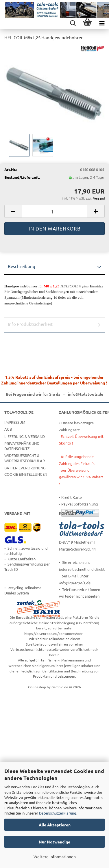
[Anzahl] (54, 211)
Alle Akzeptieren (55, 825)
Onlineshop (37, 687)
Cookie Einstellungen (26, 474)
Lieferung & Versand (25, 436)
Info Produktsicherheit (30, 324)
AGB (8, 429)
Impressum (15, 422)
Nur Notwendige (54, 842)
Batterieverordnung (25, 468)
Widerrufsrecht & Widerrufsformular (25, 458)
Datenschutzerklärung (58, 813)
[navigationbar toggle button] (102, 23)
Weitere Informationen (55, 856)
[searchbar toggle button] (73, 23)
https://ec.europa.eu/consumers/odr (53, 633)
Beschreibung (22, 266)
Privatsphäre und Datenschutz (22, 446)
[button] (13, 211)
